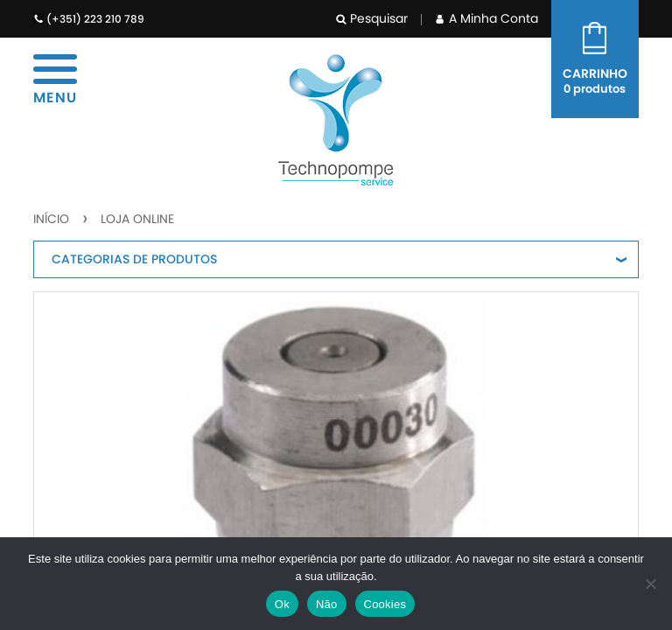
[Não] (650, 584)
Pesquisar (372, 18)
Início (51, 219)
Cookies (385, 604)
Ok (282, 604)
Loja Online (137, 219)
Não (327, 604)
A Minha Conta (486, 18)
